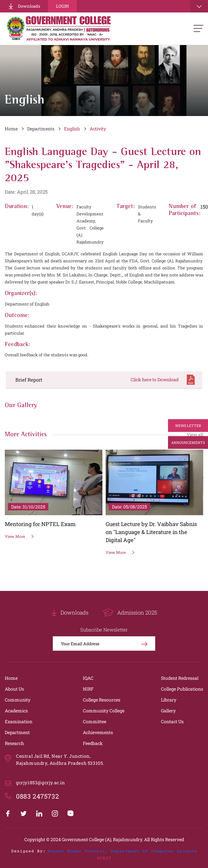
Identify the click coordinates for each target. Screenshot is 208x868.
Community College (104, 711)
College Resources (102, 700)
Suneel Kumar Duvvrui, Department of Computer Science (122, 851)
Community (18, 700)
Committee (95, 721)
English (72, 129)
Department (17, 732)
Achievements (98, 732)
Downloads (24, 6)
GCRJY (104, 858)
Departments (41, 129)
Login (62, 6)
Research (14, 743)
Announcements (188, 442)
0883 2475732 (37, 796)
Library (169, 700)
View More (20, 536)
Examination (19, 721)
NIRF (88, 689)
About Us (14, 689)
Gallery (168, 711)
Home (11, 129)
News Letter (188, 426)
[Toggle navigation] (199, 6)
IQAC (88, 678)
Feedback (93, 743)
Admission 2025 (130, 612)
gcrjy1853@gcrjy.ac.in (40, 783)
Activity (98, 129)
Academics (16, 711)
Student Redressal (180, 678)
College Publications (182, 689)
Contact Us (172, 721)
